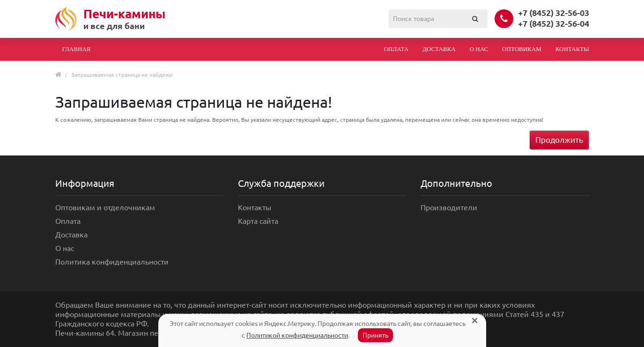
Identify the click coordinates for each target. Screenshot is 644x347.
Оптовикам (522, 49)
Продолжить (559, 140)
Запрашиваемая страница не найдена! (122, 75)
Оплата (396, 49)
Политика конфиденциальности (112, 262)
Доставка (439, 49)
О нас (479, 49)
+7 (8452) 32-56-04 (554, 23)
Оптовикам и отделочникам (105, 207)
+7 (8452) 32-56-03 (554, 13)
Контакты (572, 49)
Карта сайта (258, 221)
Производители (449, 207)
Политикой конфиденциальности (297, 335)
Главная (77, 49)
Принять (375, 335)
